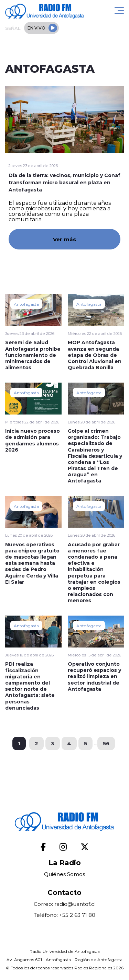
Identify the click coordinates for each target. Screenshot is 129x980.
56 (106, 743)
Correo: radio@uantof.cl (65, 904)
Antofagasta (26, 304)
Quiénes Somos (64, 874)
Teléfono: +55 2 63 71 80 (64, 915)
